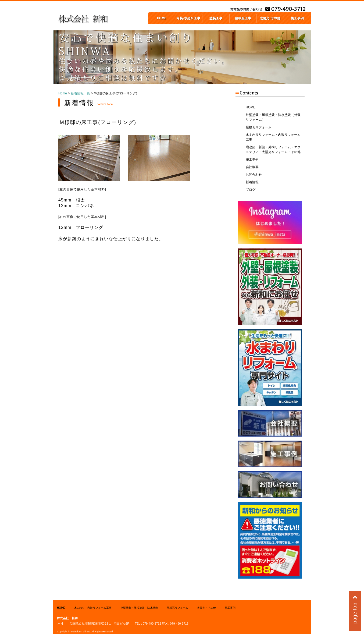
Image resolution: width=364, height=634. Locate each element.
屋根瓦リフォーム (259, 127)
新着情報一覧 (80, 93)
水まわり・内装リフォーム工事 (93, 608)
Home (63, 93)
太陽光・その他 (206, 608)
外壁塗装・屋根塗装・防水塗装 (139, 608)
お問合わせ (254, 175)
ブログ (251, 190)
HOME (251, 107)
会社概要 (252, 167)
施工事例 (252, 160)
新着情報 (252, 182)
